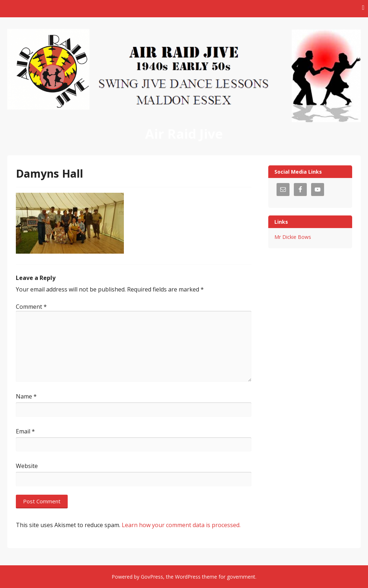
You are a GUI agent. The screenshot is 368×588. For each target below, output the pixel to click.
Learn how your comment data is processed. (181, 525)
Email (25, 431)
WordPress (188, 577)
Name (26, 396)
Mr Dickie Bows (293, 237)
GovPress (152, 577)
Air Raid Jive (184, 134)
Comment (31, 307)
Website (27, 466)
